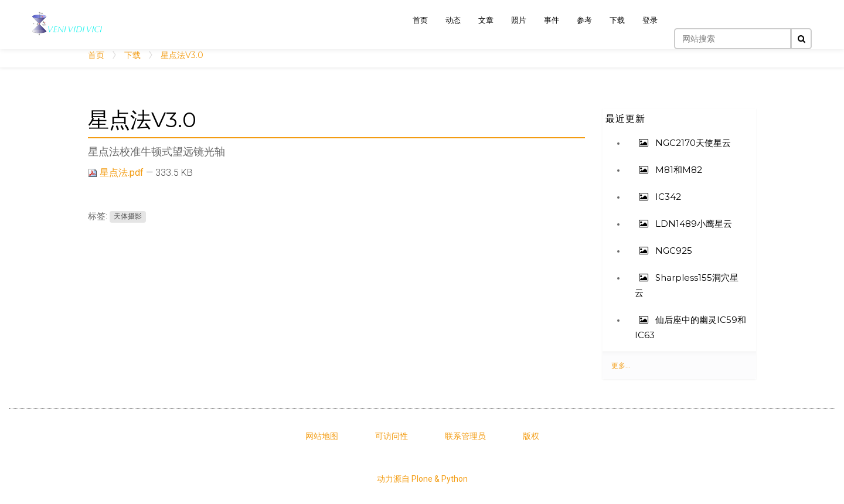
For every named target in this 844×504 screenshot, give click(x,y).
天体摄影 (128, 217)
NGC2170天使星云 (692, 143)
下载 (132, 55)
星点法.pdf (117, 173)
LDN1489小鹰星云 (692, 224)
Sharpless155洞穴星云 (687, 285)
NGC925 (673, 251)
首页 (96, 55)
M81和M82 (678, 170)
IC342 (667, 197)
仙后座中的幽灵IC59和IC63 (690, 327)
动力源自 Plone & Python (422, 479)
